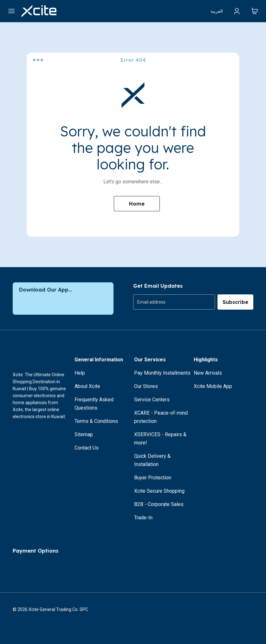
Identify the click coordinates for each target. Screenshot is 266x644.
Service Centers (152, 400)
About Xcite (87, 386)
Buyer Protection (153, 478)
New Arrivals (208, 373)
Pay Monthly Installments (162, 373)
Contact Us (87, 448)
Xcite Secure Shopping (159, 491)
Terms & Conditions (96, 421)
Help (80, 373)
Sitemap (84, 434)
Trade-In (143, 518)
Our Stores (146, 386)
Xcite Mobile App (213, 386)
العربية (217, 11)
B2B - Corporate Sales (159, 504)
